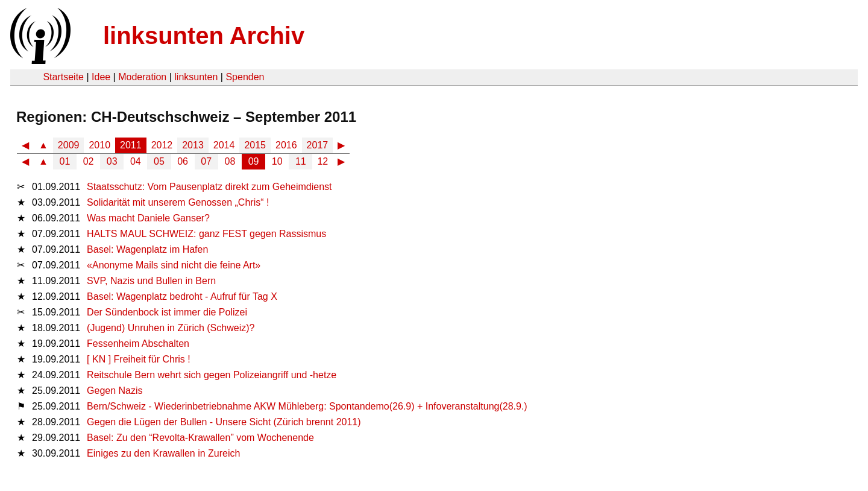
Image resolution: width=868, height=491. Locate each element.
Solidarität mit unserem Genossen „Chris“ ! (178, 202)
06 (183, 161)
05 (159, 161)
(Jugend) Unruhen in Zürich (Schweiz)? (171, 328)
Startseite (63, 77)
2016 (286, 145)
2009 (69, 145)
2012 (162, 145)
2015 (255, 145)
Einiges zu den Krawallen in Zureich (163, 453)
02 (89, 161)
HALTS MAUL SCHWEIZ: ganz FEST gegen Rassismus (206, 234)
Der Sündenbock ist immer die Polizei (167, 312)
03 (112, 161)
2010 (99, 145)
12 (322, 161)
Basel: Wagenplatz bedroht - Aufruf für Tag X (182, 296)
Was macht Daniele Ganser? (148, 218)
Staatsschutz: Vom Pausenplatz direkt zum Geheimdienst (209, 187)
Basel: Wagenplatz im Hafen (147, 249)
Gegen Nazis (115, 391)
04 (136, 161)
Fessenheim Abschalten (138, 344)
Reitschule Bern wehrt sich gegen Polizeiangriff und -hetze (212, 375)
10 (277, 161)
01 (65, 161)
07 (206, 161)
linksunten (196, 77)
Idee (101, 77)
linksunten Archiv (204, 36)
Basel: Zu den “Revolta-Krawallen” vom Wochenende (200, 438)
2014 (224, 145)
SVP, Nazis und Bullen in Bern (151, 281)
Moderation (142, 77)
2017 (318, 145)
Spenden (245, 77)
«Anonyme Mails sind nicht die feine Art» (174, 265)
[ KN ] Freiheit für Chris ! (139, 359)
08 (230, 161)
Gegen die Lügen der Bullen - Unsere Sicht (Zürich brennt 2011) (224, 422)
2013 (193, 145)
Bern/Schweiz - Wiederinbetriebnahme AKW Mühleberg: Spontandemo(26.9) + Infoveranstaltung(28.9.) (307, 406)
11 (301, 161)
